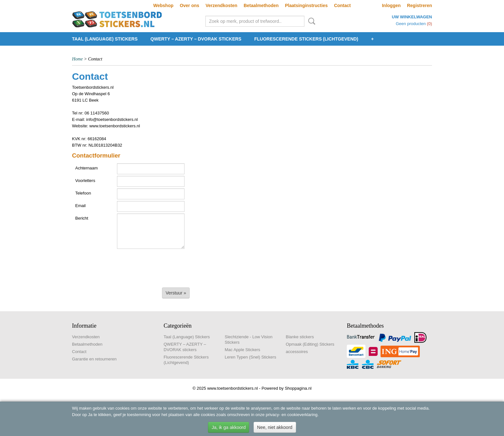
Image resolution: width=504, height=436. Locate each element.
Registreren (419, 5)
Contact (342, 5)
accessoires (297, 352)
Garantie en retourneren (94, 359)
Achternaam (86, 168)
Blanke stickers (300, 337)
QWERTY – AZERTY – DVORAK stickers (196, 39)
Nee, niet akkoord (275, 427)
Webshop (163, 5)
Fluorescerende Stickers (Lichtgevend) (306, 39)
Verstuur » (176, 293)
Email (81, 206)
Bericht (82, 218)
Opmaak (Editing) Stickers (310, 344)
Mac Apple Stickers (243, 350)
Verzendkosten (221, 5)
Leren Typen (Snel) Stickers (250, 357)
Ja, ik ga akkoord (229, 427)
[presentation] (121, 266)
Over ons (189, 5)
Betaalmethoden (261, 5)
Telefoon (83, 193)
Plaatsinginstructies (306, 5)
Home (77, 59)
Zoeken (310, 21)
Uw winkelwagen (412, 17)
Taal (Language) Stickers (105, 39)
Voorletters (85, 181)
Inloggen (391, 5)
